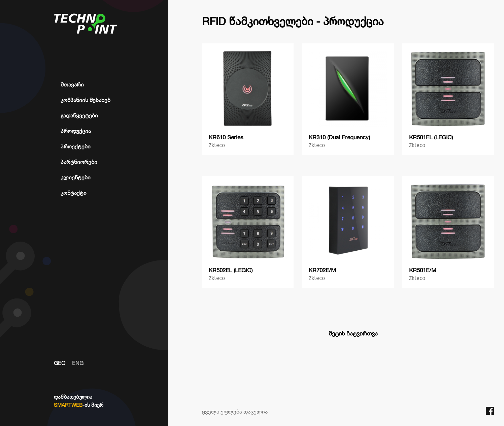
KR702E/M (322, 270)
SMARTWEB (68, 405)
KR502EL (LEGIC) (231, 270)
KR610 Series (226, 137)
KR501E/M (423, 270)
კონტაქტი (74, 193)
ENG (78, 363)
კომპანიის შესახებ (86, 100)
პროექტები (76, 146)
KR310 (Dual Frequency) (339, 137)
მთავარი (72, 84)
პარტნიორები (79, 162)
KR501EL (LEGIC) (431, 137)
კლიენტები (76, 177)
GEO (60, 363)
